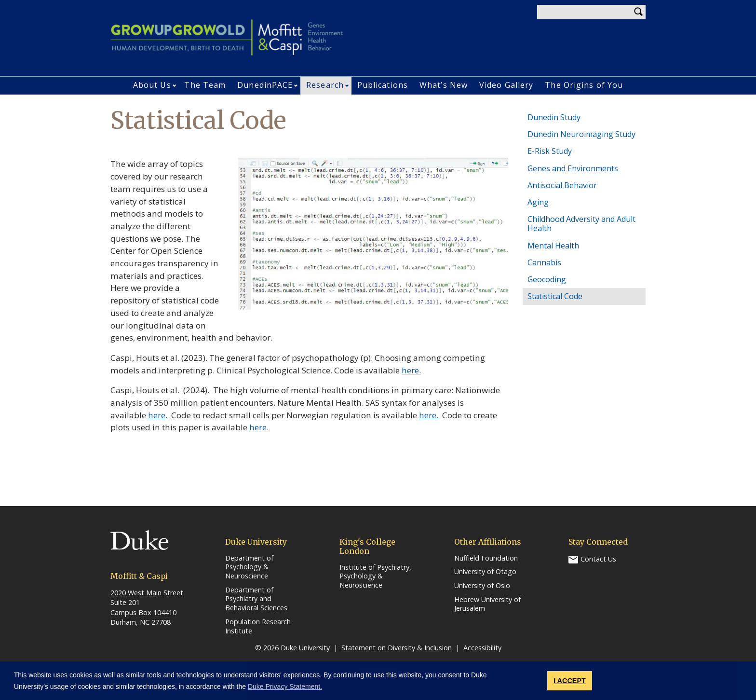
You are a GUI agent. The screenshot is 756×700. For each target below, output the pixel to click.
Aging (538, 202)
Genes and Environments (573, 168)
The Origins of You (584, 85)
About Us (152, 85)
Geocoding (547, 279)
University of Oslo (482, 586)
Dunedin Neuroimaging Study (581, 134)
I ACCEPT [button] (570, 681)
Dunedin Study (554, 117)
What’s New (444, 85)
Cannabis (544, 262)
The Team (205, 85)
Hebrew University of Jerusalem (487, 604)
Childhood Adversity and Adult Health (581, 224)
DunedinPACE (265, 85)
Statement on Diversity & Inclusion (397, 648)
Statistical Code (555, 296)
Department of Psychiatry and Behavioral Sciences (256, 599)
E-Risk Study (550, 151)
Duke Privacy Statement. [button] (285, 686)
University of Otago (485, 572)
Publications (383, 85)
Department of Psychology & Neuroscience (249, 567)
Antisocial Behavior (562, 185)
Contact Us (598, 558)
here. (411, 370)
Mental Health (553, 246)
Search (638, 12)
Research (325, 85)
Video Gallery (506, 85)
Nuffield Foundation (486, 558)
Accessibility (482, 648)
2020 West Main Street (147, 593)
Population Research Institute (258, 626)
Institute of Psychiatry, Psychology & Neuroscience (375, 576)
